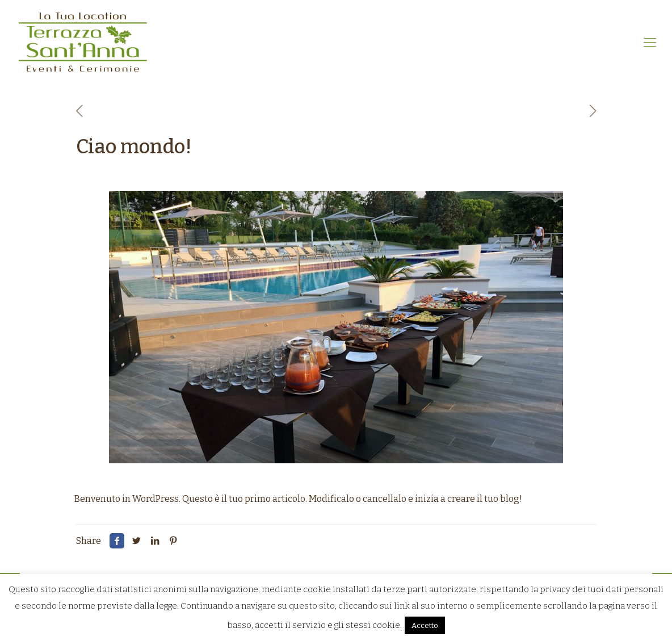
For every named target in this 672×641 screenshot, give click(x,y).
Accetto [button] (425, 625)
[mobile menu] (650, 43)
